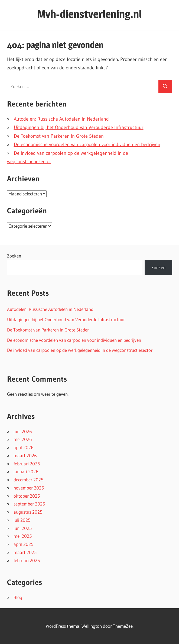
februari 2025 (27, 560)
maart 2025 (25, 552)
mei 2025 (23, 536)
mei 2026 (23, 439)
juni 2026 (23, 431)
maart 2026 (25, 455)
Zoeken (14, 256)
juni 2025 (23, 528)
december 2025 (28, 480)
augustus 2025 (28, 512)
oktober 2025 (27, 496)
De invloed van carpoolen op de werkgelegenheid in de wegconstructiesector (80, 350)
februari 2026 (27, 464)
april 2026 (24, 447)
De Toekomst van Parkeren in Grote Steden (59, 136)
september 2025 (29, 504)
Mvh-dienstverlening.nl (89, 14)
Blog (18, 597)
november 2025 (29, 488)
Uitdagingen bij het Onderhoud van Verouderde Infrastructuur (79, 127)
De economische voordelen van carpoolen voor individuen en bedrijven (87, 144)
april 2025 (23, 544)
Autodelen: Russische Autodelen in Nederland (61, 119)
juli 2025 (22, 520)
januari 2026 (26, 471)
